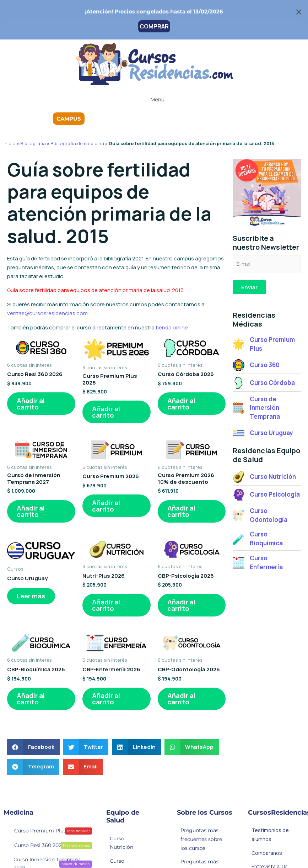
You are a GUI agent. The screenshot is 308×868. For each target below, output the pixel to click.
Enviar (249, 287)
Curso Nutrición (121, 844)
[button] (154, 99)
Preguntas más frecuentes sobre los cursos (201, 840)
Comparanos (267, 854)
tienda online (172, 327)
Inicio (10, 143)
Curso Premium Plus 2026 (48, 831)
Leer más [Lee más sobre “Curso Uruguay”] (31, 597)
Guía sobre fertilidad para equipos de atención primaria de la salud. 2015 (95, 290)
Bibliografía (33, 143)
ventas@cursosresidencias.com (47, 313)
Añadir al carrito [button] (31, 404)
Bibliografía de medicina (77, 143)
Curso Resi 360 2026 (48, 846)
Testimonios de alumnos (270, 836)
